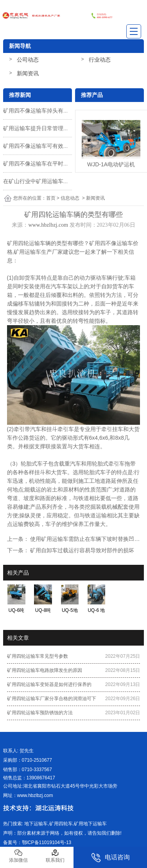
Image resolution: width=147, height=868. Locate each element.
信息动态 (70, 198)
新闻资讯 (28, 73)
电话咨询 (110, 858)
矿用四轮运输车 (26, 243)
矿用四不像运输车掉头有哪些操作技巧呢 (52, 111)
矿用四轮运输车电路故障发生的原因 (45, 670)
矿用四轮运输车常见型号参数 (38, 656)
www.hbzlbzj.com (48, 225)
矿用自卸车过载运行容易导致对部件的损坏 (82, 550)
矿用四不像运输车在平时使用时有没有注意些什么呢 (66, 164)
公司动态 (28, 60)
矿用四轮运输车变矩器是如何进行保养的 (49, 684)
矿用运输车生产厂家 (38, 252)
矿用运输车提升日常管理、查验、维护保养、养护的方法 (72, 128)
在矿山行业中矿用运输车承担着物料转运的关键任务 (66, 181)
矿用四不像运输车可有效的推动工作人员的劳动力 (63, 146)
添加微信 (18, 856)
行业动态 (100, 60)
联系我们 (55, 856)
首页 (51, 198)
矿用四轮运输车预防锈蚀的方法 (40, 713)
